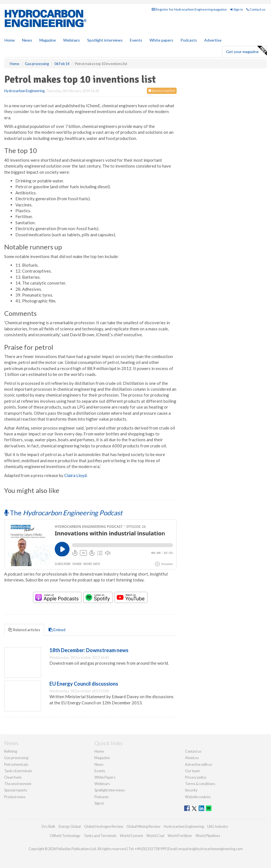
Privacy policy (196, 777)
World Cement (131, 836)
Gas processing (16, 758)
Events (136, 40)
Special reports (16, 790)
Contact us (256, 9)
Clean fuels (13, 777)
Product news (15, 797)
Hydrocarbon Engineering (24, 91)
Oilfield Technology (65, 836)
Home (10, 40)
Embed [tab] (57, 630)
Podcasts (189, 40)
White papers (161, 40)
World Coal (155, 836)
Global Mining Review (143, 826)
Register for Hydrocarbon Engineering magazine (189, 9)
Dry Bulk (48, 826)
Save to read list (162, 91)
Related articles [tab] (24, 630)
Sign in (237, 9)
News (99, 764)
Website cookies (198, 797)
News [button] (27, 40)
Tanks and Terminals (100, 836)
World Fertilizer (180, 836)
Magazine (48, 40)
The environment (18, 784)
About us (192, 758)
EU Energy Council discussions (84, 684)
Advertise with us (199, 764)
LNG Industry (218, 826)
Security (191, 790)
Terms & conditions (200, 784)
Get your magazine (246, 51)
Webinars (72, 40)
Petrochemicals (16, 764)
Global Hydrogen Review (104, 826)
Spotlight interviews (105, 40)
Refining (11, 751)
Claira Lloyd (75, 475)
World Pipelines (208, 836)
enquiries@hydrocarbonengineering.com (211, 849)
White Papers (105, 777)
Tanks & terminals (18, 771)
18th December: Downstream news (89, 650)
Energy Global (70, 826)
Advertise (213, 40)
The (63, 513)
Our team (192, 771)
